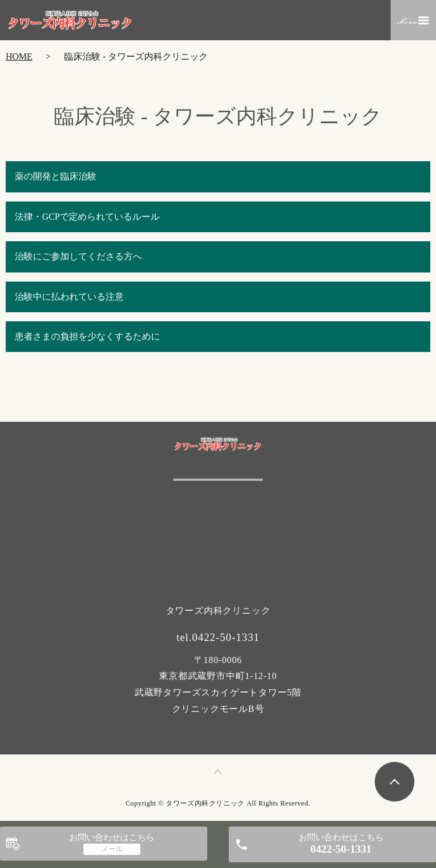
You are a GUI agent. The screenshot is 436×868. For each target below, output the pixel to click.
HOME (19, 56)
